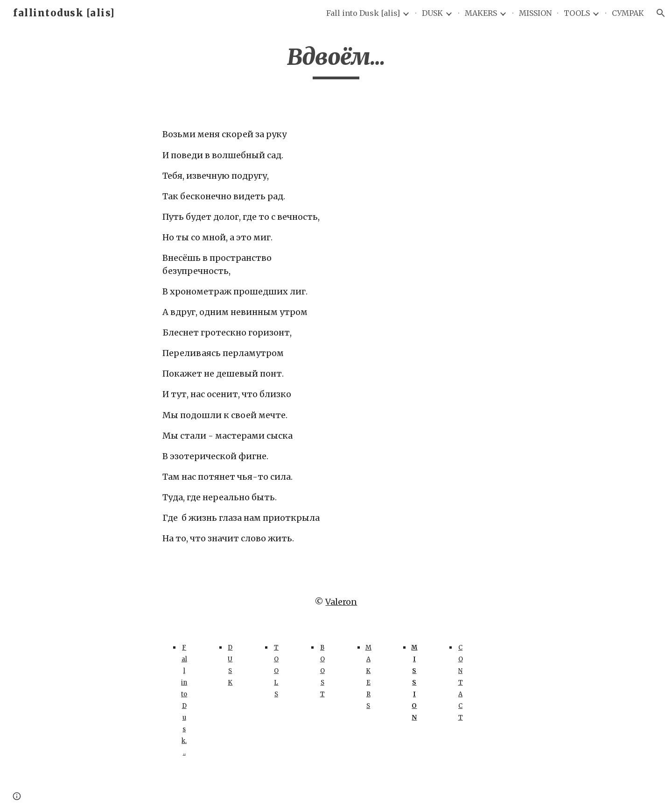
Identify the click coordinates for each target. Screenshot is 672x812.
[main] (336, 61)
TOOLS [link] (577, 13)
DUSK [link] (432, 13)
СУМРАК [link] (628, 13)
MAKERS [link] (481, 13)
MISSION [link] (535, 13)
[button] (661, 13)
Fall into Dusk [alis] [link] (363, 13)
